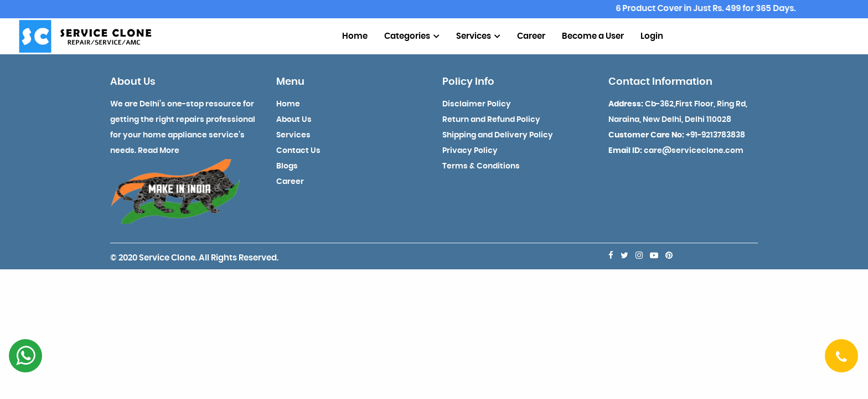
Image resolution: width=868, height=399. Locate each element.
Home (355, 36)
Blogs (287, 166)
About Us (294, 120)
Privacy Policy (470, 151)
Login (652, 36)
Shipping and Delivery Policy (498, 135)
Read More (159, 151)
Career (531, 36)
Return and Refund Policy (491, 120)
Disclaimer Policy (477, 104)
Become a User (593, 36)
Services (478, 36)
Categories (412, 36)
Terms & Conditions (481, 166)
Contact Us (298, 151)
